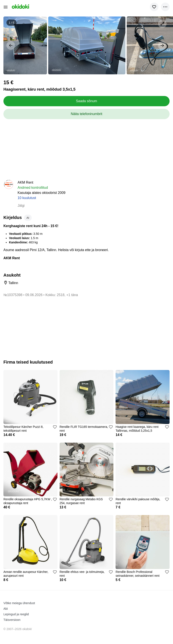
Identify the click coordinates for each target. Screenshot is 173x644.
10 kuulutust (27, 198)
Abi (6, 609)
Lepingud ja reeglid (16, 614)
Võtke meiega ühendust (19, 603)
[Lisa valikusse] (154, 7)
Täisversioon (12, 620)
